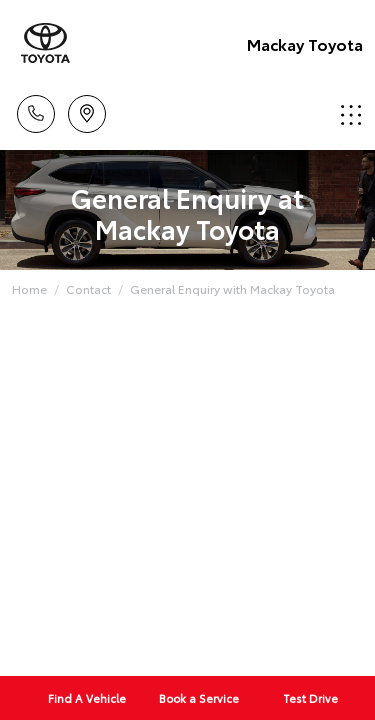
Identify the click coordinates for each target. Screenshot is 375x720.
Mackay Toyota (305, 43)
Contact (88, 288)
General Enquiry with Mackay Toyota (232, 288)
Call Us (36, 110)
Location (87, 110)
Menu (351, 114)
